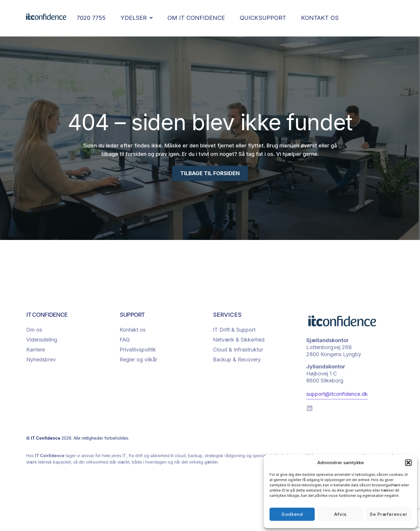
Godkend (292, 514)
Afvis (340, 514)
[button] (408, 463)
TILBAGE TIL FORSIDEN (210, 173)
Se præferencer (389, 514)
